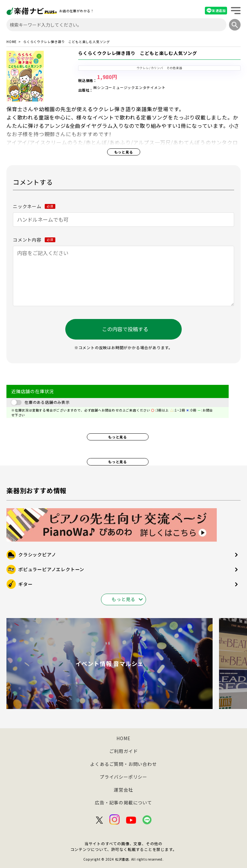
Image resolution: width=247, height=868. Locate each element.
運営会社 (123, 790)
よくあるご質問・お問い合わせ (123, 764)
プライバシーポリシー (123, 777)
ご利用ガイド (124, 751)
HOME (12, 42)
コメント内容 (34, 240)
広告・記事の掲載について (123, 802)
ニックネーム (34, 206)
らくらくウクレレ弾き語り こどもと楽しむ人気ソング (138, 53)
